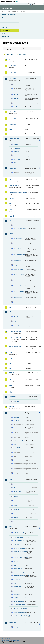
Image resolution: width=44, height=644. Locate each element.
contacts (16, 145)
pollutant (16, 326)
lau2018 (11, 373)
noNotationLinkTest (19, 441)
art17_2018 (12, 118)
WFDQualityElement (19, 605)
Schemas (5, 27)
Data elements (6, 24)
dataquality (13, 168)
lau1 (10, 364)
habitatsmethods (18, 286)
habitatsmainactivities (19, 280)
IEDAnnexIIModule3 (15, 338)
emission (16, 496)
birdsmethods (18, 249)
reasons (16, 103)
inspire (11, 353)
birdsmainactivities (19, 243)
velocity (16, 517)
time (15, 514)
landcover (12, 359)
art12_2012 (12, 66)
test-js (15, 444)
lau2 (10, 368)
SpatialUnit (17, 580)
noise (11, 392)
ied (10, 312)
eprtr (10, 179)
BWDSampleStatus (19, 541)
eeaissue (16, 155)
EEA (10, 2)
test (10, 413)
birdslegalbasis (18, 238)
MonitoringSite (18, 569)
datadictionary (14, 138)
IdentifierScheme (18, 562)
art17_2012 (12, 112)
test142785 (17, 448)
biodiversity (13, 125)
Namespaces (6, 36)
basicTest (16, 417)
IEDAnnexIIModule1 (15, 331)
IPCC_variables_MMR (19, 228)
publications (13, 397)
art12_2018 (12, 72)
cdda (10, 129)
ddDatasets (17, 148)
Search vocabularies (10, 55)
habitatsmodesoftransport (19, 291)
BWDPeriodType (18, 537)
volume (16, 521)
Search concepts (23, 55)
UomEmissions (18, 587)
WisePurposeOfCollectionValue (19, 616)
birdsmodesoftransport (19, 254)
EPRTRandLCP (14, 186)
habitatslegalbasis (19, 274)
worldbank (12, 623)
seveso (11, 406)
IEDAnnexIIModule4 (15, 346)
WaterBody (17, 594)
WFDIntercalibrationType (19, 598)
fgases (11, 210)
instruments (17, 302)
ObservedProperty (19, 572)
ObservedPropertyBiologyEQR (19, 575)
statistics (16, 509)
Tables (4, 21)
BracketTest (17, 421)
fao (10, 203)
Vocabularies (6, 30)
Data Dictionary (15, 12)
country (16, 627)
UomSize (16, 591)
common (12, 134)
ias (10, 307)
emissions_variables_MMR (19, 225)
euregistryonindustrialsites (17, 192)
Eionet (9, 12)
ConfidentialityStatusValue (19, 552)
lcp (10, 379)
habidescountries (19, 270)
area (15, 488)
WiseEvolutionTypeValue (19, 612)
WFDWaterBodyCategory (19, 608)
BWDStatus (17, 545)
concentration (18, 491)
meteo (15, 505)
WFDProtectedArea (19, 601)
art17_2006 (12, 79)
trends (15, 106)
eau (15, 428)
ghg (10, 221)
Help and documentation (9, 15)
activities (16, 85)
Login (30, 4)
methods (16, 99)
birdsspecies (17, 260)
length (15, 501)
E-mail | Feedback (7, 639)
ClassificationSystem (19, 548)
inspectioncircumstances (19, 321)
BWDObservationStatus (19, 533)
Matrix (15, 565)
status (15, 163)
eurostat (12, 199)
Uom (15, 583)
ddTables (16, 152)
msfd (10, 386)
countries (16, 94)
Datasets (5, 18)
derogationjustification (19, 265)
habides (11, 234)
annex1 (16, 316)
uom (10, 480)
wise (10, 527)
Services (5, 33)
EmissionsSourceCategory (19, 557)
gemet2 (11, 216)
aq (10, 59)
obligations (17, 159)
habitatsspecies (18, 297)
